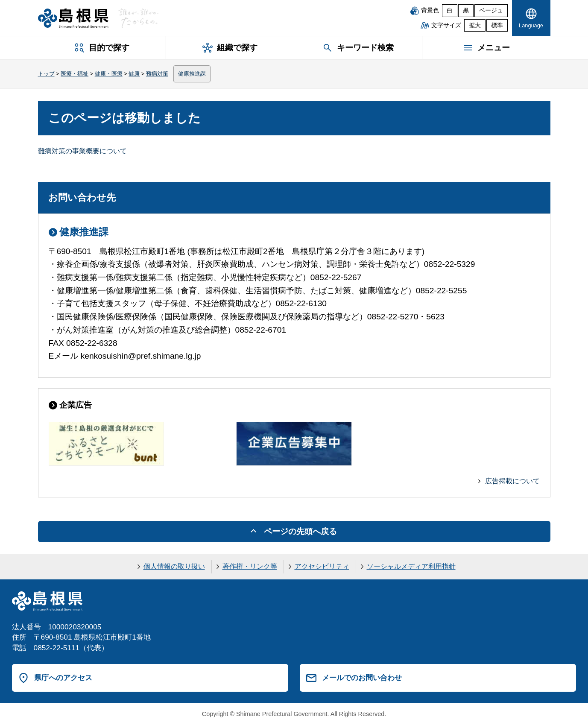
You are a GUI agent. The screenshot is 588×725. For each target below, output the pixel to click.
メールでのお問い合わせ (362, 678)
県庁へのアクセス (63, 678)
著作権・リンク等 (250, 566)
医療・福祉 (75, 74)
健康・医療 (109, 74)
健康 (134, 74)
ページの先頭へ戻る (300, 531)
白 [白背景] (450, 10)
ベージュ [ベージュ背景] (491, 10)
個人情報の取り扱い (174, 566)
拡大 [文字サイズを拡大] (475, 25)
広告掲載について (512, 481)
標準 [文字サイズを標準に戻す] (497, 25)
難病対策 (157, 74)
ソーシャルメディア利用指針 (411, 566)
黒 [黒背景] (466, 10)
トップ (46, 74)
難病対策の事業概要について (82, 151)
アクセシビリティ (322, 566)
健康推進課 (192, 74)
